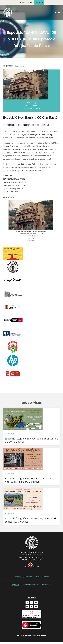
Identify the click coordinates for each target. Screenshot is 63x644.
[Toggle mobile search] (55, 12)
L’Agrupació (37, 577)
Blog (23, 577)
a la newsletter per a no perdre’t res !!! (31, 585)
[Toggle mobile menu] (59, 12)
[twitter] (32, 606)
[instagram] (32, 603)
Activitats (29, 577)
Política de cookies (39, 636)
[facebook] (27, 603)
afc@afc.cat (38, 555)
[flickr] (36, 606)
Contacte (46, 577)
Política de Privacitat (24, 636)
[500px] (36, 602)
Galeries (17, 577)
